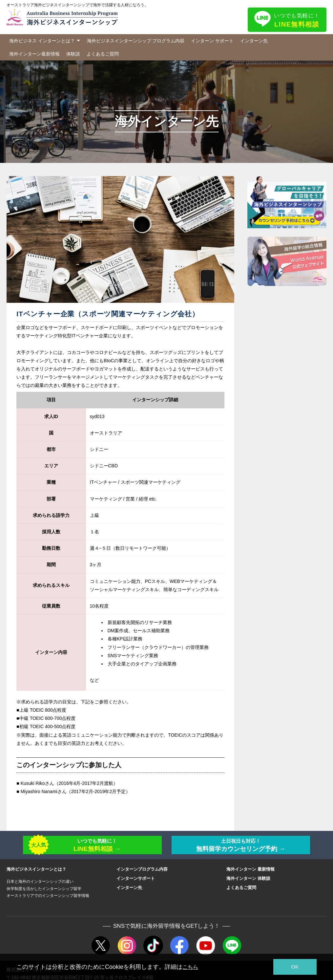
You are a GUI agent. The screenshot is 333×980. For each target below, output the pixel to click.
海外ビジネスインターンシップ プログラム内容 (136, 41)
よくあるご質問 (103, 54)
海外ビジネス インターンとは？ (42, 41)
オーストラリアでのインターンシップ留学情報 (48, 899)
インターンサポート (136, 881)
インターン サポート (212, 41)
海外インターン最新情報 (34, 54)
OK (292, 967)
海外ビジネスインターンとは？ (36, 872)
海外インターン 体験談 (248, 881)
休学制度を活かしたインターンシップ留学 (44, 891)
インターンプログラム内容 (142, 872)
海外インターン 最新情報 (250, 872)
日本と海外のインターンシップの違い (40, 884)
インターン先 (254, 41)
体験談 (73, 54)
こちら (191, 967)
